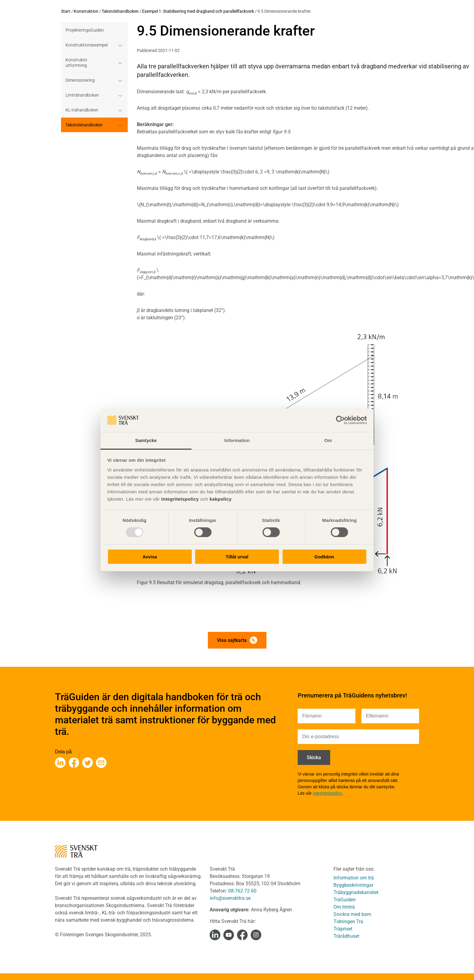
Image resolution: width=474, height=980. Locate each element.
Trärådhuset (346, 936)
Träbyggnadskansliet (356, 892)
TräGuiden (345, 900)
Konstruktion (86, 11)
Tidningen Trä (348, 922)
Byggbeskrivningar (353, 885)
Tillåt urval (237, 557)
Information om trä (354, 878)
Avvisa (150, 557)
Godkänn (324, 557)
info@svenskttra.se (230, 898)
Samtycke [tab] (146, 440)
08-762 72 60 (242, 891)
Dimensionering (80, 80)
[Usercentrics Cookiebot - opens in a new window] (340, 420)
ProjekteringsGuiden (85, 30)
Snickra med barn (352, 914)
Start (66, 11)
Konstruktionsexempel (87, 45)
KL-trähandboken (82, 110)
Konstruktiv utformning (76, 63)
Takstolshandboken (120, 11)
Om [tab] (328, 440)
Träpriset (343, 929)
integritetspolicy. (328, 793)
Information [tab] (237, 440)
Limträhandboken (82, 95)
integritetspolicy (179, 499)
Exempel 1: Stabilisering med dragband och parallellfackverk (198, 11)
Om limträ (344, 907)
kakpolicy (220, 499)
